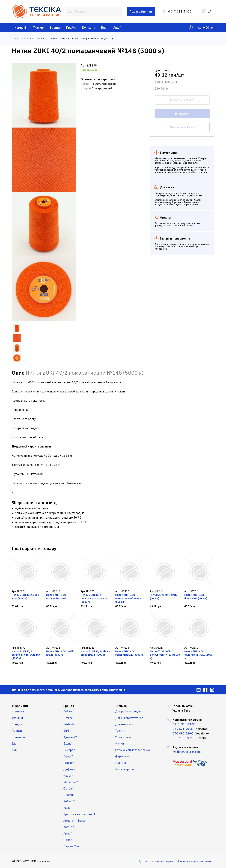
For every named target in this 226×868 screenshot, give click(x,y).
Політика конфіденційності (196, 861)
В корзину (182, 114)
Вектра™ (69, 750)
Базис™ (68, 743)
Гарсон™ (69, 763)
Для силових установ (129, 718)
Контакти (89, 28)
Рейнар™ (69, 801)
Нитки (120, 743)
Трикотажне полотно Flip (80, 814)
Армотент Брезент (76, 821)
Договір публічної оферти (156, 861)
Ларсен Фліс (72, 846)
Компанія (21, 28)
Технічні (120, 731)
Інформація (20, 706)
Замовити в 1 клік (182, 127)
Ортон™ (69, 788)
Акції (117, 28)
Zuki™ (67, 731)
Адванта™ (70, 737)
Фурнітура (122, 756)
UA (207, 11)
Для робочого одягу (129, 711)
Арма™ (68, 833)
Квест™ (68, 776)
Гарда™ (68, 756)
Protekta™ (70, 724)
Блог (104, 28)
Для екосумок (125, 724)
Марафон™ (71, 782)
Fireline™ (69, 718)
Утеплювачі (123, 737)
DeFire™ (69, 711)
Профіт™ (69, 795)
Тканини (39, 28)
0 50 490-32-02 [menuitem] (183, 733)
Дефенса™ (71, 769)
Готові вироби (124, 769)
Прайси (71, 28)
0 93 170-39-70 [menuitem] (183, 738)
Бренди (55, 28)
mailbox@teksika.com (187, 752)
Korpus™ (69, 827)
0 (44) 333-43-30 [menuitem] (177, 11)
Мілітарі (121, 763)
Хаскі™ (68, 808)
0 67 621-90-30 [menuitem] (183, 729)
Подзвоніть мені (141, 11)
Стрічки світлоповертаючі (133, 750)
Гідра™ (68, 840)
